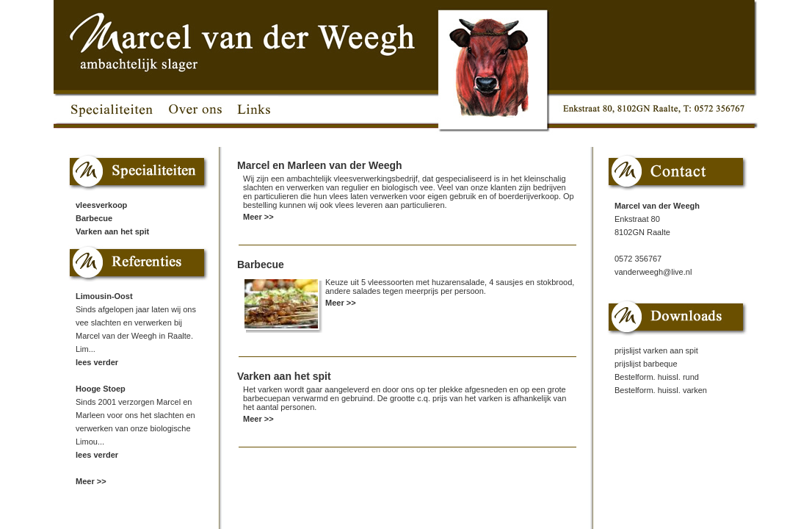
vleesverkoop (101, 205)
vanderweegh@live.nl (653, 272)
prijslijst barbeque (646, 364)
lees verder (97, 362)
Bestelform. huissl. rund (657, 377)
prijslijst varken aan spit (656, 350)
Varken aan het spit (112, 231)
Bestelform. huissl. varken (661, 390)
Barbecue (94, 218)
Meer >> (91, 481)
